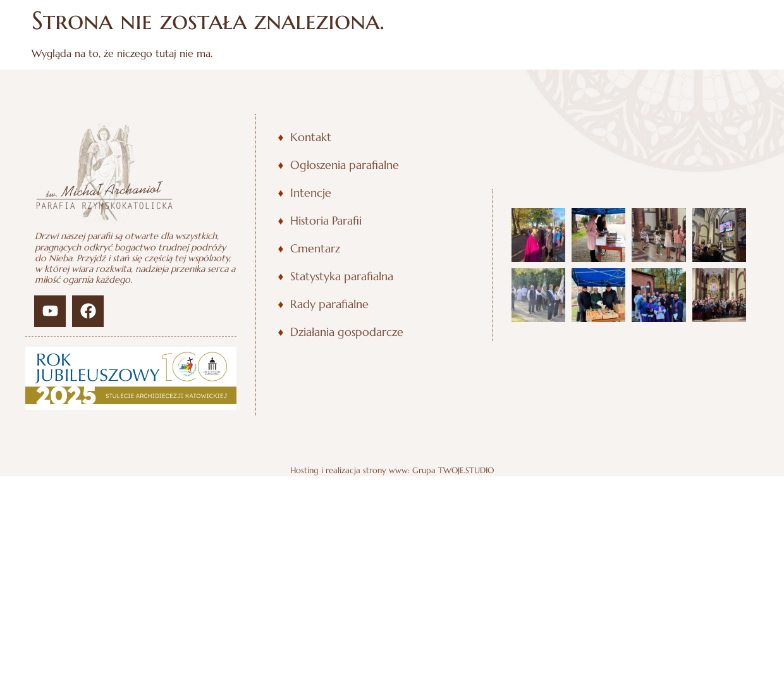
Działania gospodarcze (347, 332)
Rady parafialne (329, 304)
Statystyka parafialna (342, 276)
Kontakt (311, 137)
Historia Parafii (326, 221)
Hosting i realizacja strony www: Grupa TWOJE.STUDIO (392, 471)
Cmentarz (315, 249)
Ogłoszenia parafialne (345, 165)
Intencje (311, 193)
